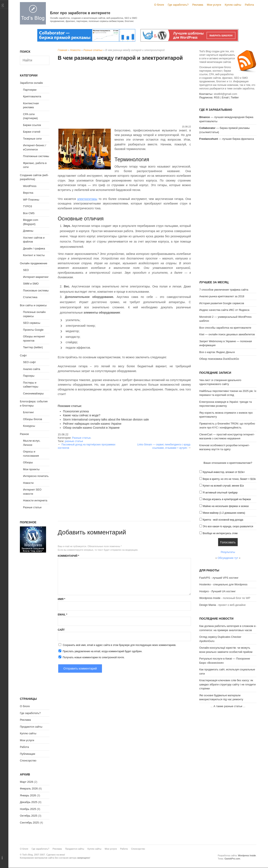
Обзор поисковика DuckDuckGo (219, 359)
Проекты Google (33, 330)
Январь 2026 (28, 795)
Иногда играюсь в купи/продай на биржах (227, 499)
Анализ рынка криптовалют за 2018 (222, 296)
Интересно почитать (36, 476)
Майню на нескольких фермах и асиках (226, 506)
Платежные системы (36, 156)
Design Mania (208, 605)
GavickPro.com (232, 859)
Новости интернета (35, 500)
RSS (217, 97)
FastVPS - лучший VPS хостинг (219, 578)
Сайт (61, 630)
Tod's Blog (33, 13)
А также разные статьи (228, 706)
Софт (23, 355)
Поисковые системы (36, 290)
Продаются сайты (31, 727)
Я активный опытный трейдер (220, 493)
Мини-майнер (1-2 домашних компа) (224, 513)
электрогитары (87, 199)
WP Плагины (31, 200)
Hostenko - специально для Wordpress (223, 584)
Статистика (30, 297)
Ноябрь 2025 (28, 809)
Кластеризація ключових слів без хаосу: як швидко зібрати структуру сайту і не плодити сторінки (227, 684)
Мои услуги (214, 5)
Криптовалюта (32, 96)
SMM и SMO (31, 284)
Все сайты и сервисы (33, 305)
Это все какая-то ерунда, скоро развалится (228, 526)
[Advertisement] (124, 94)
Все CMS (29, 213)
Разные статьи (93, 50)
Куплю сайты (233, 5)
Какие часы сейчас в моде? (82, 415)
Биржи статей (32, 132)
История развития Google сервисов (222, 303)
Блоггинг (28, 412)
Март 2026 (27, 782)
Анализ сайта (32, 369)
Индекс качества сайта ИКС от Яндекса (224, 310)
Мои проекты (31, 469)
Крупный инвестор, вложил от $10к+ (224, 472)
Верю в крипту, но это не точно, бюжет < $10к (229, 479)
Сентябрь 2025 (29, 823)
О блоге (159, 5)
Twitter (235, 97)
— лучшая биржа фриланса (227, 139)
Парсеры (29, 376)
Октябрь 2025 (29, 816)
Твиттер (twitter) (33, 347)
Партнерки (30, 90)
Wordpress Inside (210, 598)
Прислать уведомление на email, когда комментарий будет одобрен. (100, 651)
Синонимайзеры (33, 393)
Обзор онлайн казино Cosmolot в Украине (91, 428)
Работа (249, 5)
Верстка (28, 193)
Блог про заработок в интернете (80, 13)
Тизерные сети (32, 139)
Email (62, 615)
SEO (26, 270)
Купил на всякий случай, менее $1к (223, 486)
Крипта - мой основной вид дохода (223, 520)
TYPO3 (28, 206)
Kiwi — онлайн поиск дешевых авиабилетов (227, 334)
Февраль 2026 (29, 789)
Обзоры (28, 462)
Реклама (198, 5)
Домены (28, 231)
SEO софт (29, 362)
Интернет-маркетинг (36, 277)
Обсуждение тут (228, 558)
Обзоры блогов (33, 419)
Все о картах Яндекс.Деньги (217, 352)
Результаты (228, 552)
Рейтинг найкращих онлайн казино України (92, 424)
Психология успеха (76, 411)
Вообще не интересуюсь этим (220, 533)
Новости (75, 50)
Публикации (28, 754)
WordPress (30, 186)
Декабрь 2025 (29, 802)
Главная (62, 50)
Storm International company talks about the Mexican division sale (106, 419)
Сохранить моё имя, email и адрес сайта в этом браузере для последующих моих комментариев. (120, 645)
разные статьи (74, 441)
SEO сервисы (32, 323)
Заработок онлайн (31, 83)
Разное (24, 434)
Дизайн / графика (34, 248)
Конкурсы (29, 426)
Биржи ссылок (32, 125)
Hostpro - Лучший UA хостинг (218, 591)
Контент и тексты (34, 255)
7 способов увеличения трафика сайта (224, 290)
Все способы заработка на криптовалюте (225, 328)
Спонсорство (28, 761)
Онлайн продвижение (34, 263)
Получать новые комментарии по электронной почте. (91, 657)
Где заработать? (178, 5)
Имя (61, 599)
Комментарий (68, 556)
